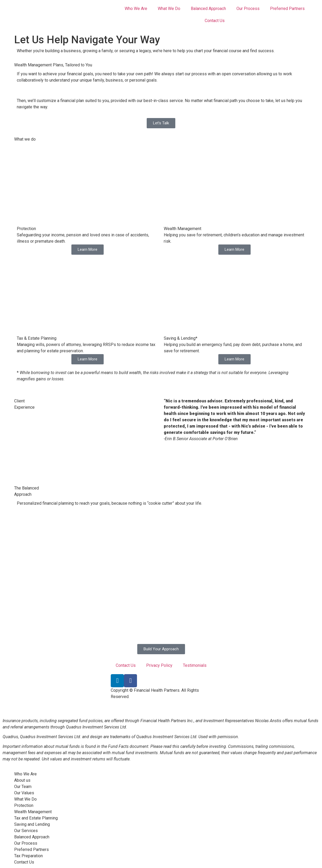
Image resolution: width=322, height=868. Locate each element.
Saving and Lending (32, 824)
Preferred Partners (287, 9)
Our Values (24, 793)
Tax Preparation (28, 856)
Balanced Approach (208, 9)
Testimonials (195, 665)
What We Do (169, 9)
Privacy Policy (159, 665)
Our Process (248, 9)
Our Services (26, 831)
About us (22, 780)
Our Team (23, 787)
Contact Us (215, 21)
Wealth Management (33, 812)
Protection (24, 805)
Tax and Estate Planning (36, 818)
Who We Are (136, 9)
